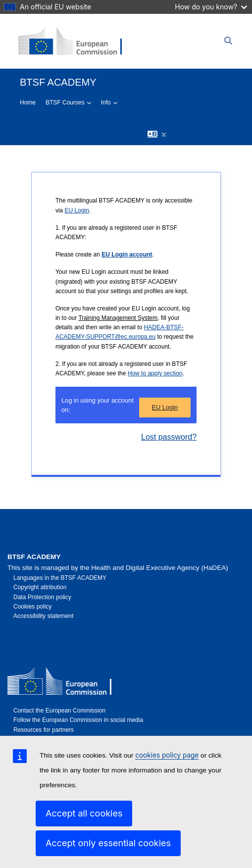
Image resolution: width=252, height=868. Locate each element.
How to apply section (155, 373)
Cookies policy (32, 607)
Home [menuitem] (28, 102)
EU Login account (127, 255)
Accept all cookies (84, 813)
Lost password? (169, 437)
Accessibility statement (43, 616)
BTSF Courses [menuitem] (65, 102)
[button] (157, 133)
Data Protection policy (42, 597)
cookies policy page (167, 755)
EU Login (77, 210)
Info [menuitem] (106, 102)
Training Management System (118, 318)
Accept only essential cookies (108, 843)
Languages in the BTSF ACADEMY (60, 578)
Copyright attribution (40, 587)
